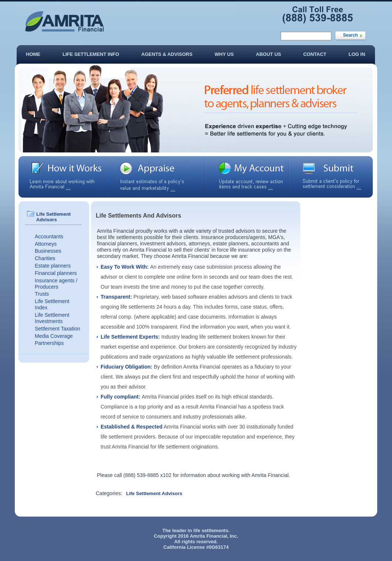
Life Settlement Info (91, 54)
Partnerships (49, 343)
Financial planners (56, 273)
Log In (357, 54)
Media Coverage (54, 336)
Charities (45, 258)
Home (33, 54)
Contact (315, 54)
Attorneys (46, 244)
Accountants (49, 236)
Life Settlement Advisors (154, 493)
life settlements (211, 530)
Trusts (42, 294)
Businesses (48, 251)
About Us (268, 54)
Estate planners (53, 266)
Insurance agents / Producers (56, 284)
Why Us (224, 54)
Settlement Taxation (58, 329)
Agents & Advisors (167, 54)
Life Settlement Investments (52, 318)
